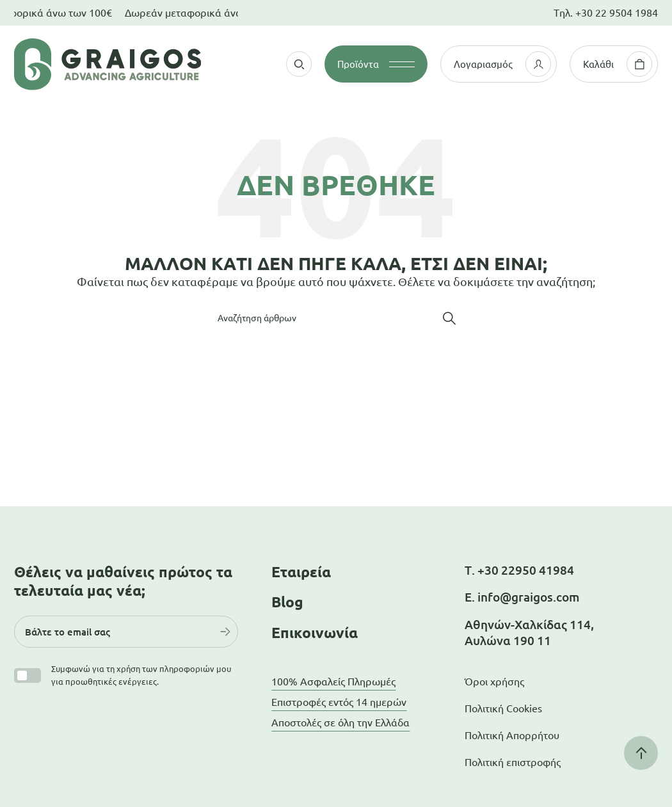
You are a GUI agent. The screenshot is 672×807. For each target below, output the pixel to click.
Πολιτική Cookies (503, 708)
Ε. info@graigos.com (522, 597)
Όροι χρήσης (494, 682)
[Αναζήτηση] (336, 318)
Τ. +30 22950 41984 (519, 570)
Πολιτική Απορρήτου (512, 735)
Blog (287, 602)
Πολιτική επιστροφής (513, 762)
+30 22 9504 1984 (617, 13)
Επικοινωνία (315, 633)
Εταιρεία (301, 572)
